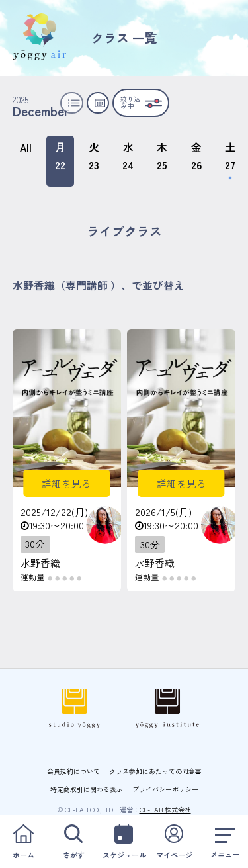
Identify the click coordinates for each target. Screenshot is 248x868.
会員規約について (73, 771)
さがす (74, 841)
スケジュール (124, 841)
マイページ (174, 841)
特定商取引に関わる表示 (87, 789)
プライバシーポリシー (165, 789)
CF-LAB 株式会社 (165, 809)
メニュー (225, 841)
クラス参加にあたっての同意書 (155, 771)
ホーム (23, 841)
